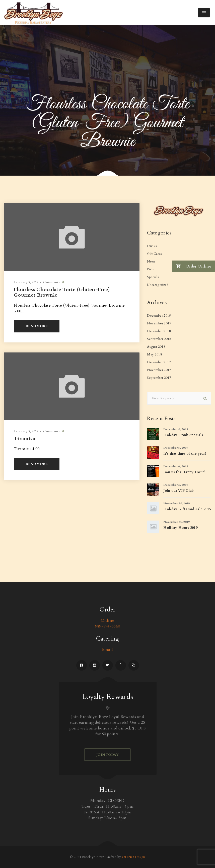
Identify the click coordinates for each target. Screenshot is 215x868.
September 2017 (159, 378)
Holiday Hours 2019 (180, 528)
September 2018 (159, 339)
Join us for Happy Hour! (184, 472)
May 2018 (155, 354)
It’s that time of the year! (185, 454)
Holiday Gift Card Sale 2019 (187, 509)
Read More (37, 326)
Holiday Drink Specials (183, 435)
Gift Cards (154, 254)
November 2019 (159, 323)
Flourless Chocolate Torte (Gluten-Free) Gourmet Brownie (62, 292)
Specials (153, 277)
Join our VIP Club (178, 491)
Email (108, 650)
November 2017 (159, 370)
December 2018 (159, 331)
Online (108, 621)
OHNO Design (134, 857)
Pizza (151, 269)
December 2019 (159, 316)
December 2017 (159, 362)
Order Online (192, 266)
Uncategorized (158, 285)
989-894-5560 (108, 626)
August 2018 (156, 347)
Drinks (152, 246)
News (151, 262)
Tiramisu (25, 439)
